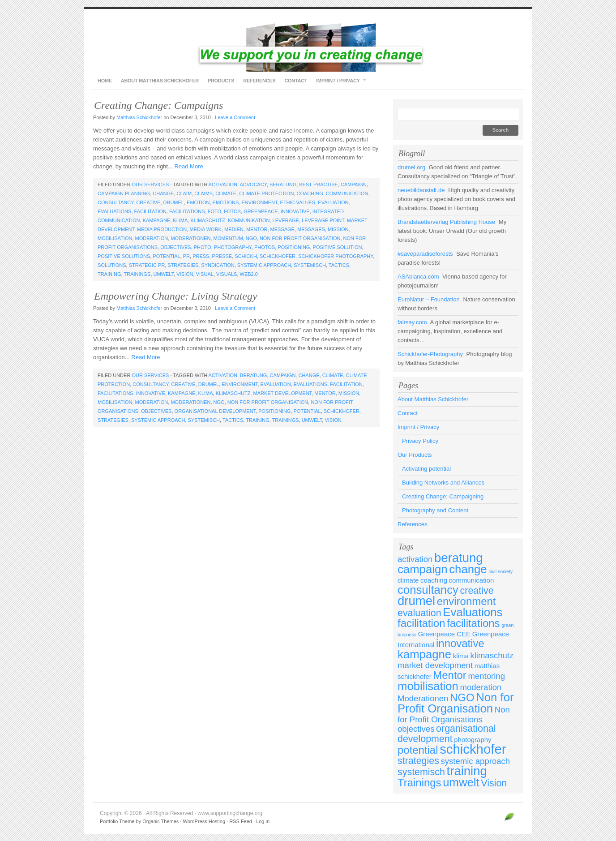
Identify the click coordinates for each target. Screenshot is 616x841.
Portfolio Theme (117, 821)
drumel (174, 202)
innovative (295, 211)
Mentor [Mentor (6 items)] (450, 675)
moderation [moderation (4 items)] (481, 687)
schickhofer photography (336, 256)
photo (203, 247)
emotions (226, 202)
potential (166, 256)
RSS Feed (241, 821)
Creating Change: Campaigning (443, 496)
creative (148, 202)
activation (223, 185)
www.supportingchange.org (308, 45)
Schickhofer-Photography (430, 354)
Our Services (150, 185)
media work (205, 229)
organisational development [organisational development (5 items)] (447, 734)
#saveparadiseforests (425, 254)
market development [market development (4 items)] (435, 665)
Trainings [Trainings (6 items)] (419, 783)
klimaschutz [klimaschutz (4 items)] (492, 655)
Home (105, 81)
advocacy (253, 185)
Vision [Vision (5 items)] (494, 783)
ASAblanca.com (418, 277)
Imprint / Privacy (339, 80)
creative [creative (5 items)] (477, 591)
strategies (183, 265)
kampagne (157, 220)
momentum (228, 238)
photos (265, 247)
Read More (188, 166)
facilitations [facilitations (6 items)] (473, 623)
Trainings (137, 274)
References (259, 81)
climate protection (266, 193)
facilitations (187, 211)
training (109, 274)
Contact (296, 81)
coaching (310, 193)
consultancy (115, 202)
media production (162, 229)
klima (180, 220)
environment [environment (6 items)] (466, 601)
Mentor (257, 229)
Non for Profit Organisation (300, 238)
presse (222, 256)
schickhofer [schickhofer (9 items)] (473, 749)
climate (226, 193)
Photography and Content (435, 510)
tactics (339, 265)
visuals (227, 274)
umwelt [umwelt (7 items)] (461, 782)
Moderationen (190, 238)
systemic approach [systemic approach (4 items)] (476, 761)
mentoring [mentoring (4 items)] (486, 676)
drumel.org (411, 167)
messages (311, 229)
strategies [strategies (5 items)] (418, 761)
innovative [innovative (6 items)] (460, 643)
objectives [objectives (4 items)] (416, 729)
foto (214, 211)
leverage (286, 220)
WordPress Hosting (204, 821)
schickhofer (278, 256)
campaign (354, 185)
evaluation (333, 202)
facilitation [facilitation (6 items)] (421, 623)
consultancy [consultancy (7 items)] (428, 590)
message (282, 229)
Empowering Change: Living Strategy (176, 296)
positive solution (338, 247)
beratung (283, 185)
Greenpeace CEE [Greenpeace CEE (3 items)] (444, 634)
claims (203, 193)
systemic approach (264, 265)
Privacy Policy (420, 441)
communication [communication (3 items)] (472, 580)
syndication (218, 265)
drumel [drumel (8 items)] (416, 601)
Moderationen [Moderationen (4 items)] (423, 698)
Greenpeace (261, 211)
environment (259, 202)
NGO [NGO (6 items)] (462, 697)
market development (282, 393)
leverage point (323, 220)
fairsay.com (412, 322)
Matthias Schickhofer (139, 117)
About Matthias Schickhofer (160, 81)
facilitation (150, 211)
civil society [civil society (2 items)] (500, 571)
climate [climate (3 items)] (408, 580)
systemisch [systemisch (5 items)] (421, 772)
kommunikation (249, 220)
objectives (175, 247)
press (201, 256)
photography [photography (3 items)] (473, 740)
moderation (152, 238)
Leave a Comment (235, 117)
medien (234, 229)
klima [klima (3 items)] (461, 656)
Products (221, 81)
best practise (319, 185)
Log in (263, 821)
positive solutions (124, 256)
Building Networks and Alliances (443, 483)
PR (186, 256)
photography (233, 247)
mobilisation (115, 238)
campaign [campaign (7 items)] (423, 569)
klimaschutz (208, 220)
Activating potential (426, 469)
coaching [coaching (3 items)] (434, 580)
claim (184, 193)
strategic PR (147, 265)
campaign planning (124, 193)
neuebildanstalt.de (421, 190)
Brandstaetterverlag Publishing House (446, 222)
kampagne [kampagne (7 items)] (424, 654)
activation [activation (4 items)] (415, 559)
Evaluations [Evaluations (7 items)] (473, 612)
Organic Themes (160, 821)
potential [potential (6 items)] (418, 750)
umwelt (164, 274)
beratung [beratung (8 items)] (459, 558)
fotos (232, 211)
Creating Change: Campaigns (158, 105)
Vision (185, 274)
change (163, 193)
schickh (246, 256)
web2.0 (249, 274)
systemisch (310, 265)
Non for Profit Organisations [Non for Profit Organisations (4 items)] (454, 714)
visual (205, 274)
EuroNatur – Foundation (429, 299)
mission (338, 229)
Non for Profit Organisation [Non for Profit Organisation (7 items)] (456, 703)
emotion (198, 202)
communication (347, 193)
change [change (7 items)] (468, 569)
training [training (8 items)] (467, 771)
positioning (294, 247)
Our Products (415, 455)
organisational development (215, 411)
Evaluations (114, 211)
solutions (112, 265)
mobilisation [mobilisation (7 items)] (428, 686)
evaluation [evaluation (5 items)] (419, 613)
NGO (251, 238)
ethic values (298, 202)
